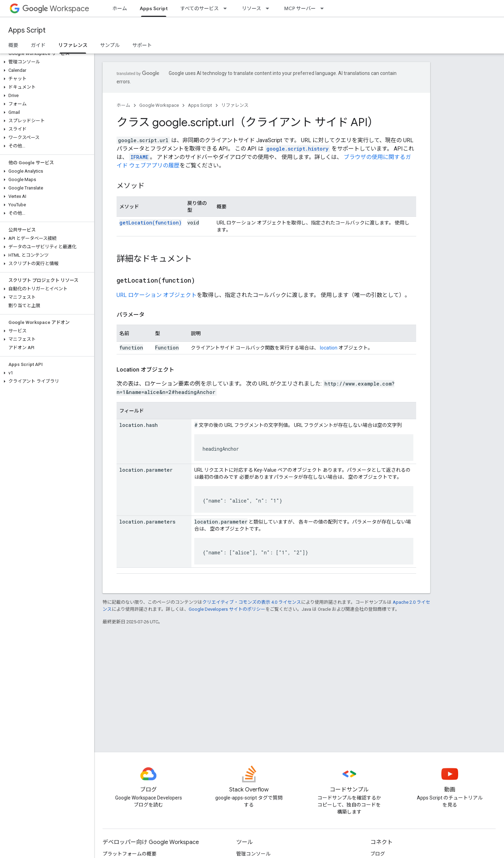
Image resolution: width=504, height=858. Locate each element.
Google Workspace (159, 105)
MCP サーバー (300, 8)
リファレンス (235, 105)
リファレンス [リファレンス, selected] (73, 45)
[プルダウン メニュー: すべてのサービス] (227, 8)
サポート (142, 45)
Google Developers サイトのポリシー (227, 609)
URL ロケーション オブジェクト (157, 295)
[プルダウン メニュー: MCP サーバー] (324, 8)
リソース (251, 8)
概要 (13, 45)
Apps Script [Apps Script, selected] (154, 8)
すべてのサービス (199, 8)
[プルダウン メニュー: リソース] (269, 8)
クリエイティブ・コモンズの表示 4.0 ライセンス (252, 602)
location (329, 348)
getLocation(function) (150, 223)
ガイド (38, 45)
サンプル (110, 45)
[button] (46, 62)
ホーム (120, 8)
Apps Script (27, 30)
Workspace (56, 9)
